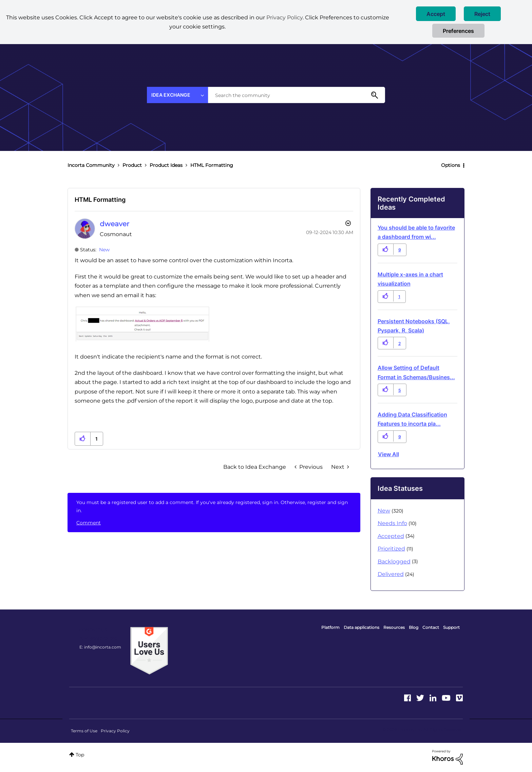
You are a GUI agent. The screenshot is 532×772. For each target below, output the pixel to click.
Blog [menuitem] (414, 627)
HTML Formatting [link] (212, 165)
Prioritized (391, 549)
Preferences (458, 31)
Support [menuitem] (451, 627)
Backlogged (394, 562)
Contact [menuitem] (431, 627)
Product (132, 165)
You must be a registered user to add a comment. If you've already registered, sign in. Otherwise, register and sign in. (212, 506)
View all (388, 454)
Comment (89, 523)
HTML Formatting (100, 200)
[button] (436, 14)
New (104, 250)
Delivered (391, 574)
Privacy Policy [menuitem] (115, 731)
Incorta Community (91, 165)
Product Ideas (166, 165)
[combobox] (297, 95)
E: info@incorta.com (100, 647)
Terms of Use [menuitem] (84, 731)
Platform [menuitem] (330, 627)
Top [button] (80, 755)
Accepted (391, 536)
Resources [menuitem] (394, 627)
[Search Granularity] (177, 95)
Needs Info (392, 523)
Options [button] (451, 165)
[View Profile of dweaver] (115, 224)
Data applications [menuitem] (362, 627)
